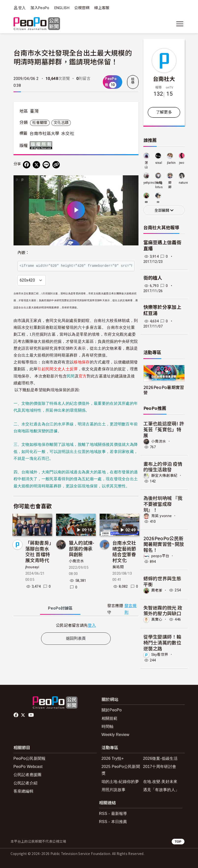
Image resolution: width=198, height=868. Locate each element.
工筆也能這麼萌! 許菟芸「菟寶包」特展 (164, 429)
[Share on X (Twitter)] (36, 165)
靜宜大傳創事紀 (164, 476)
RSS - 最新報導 (113, 814)
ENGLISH (62, 8)
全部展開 (164, 210)
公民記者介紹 (26, 783)
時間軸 (108, 726)
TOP (178, 842)
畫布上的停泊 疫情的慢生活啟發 (163, 467)
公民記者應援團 (28, 775)
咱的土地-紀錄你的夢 (120, 782)
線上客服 (102, 8)
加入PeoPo (40, 8)
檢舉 (133, 81)
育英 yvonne (162, 516)
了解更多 (164, 112)
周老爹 (157, 590)
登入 (22, 8)
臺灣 (34, 111)
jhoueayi (32, 567)
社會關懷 (40, 123)
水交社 (68, 134)
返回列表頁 (76, 638)
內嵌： (23, 253)
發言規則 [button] (130, 609)
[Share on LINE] (46, 165)
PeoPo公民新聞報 (30, 758)
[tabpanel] (76, 625)
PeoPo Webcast (28, 767)
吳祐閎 (118, 567)
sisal (159, 163)
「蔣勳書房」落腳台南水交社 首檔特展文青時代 (38, 551)
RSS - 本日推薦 (113, 822)
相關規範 (110, 718)
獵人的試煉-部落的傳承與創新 (82, 548)
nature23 (185, 183)
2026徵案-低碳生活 (160, 758)
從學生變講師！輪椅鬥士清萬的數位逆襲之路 (162, 642)
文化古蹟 (61, 123)
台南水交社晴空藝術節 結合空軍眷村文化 (124, 551)
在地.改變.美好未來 (160, 782)
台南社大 (164, 78)
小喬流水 (76, 561)
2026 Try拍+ (113, 758)
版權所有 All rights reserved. (42, 145)
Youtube (31, 715)
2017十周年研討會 (160, 767)
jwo (182, 163)
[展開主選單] (180, 24)
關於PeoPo (112, 710)
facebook (16, 715)
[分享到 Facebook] (27, 165)
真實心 (157, 619)
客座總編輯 (24, 791)
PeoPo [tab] (60, 608)
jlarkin (171, 163)
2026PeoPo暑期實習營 (164, 390)
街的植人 (153, 278)
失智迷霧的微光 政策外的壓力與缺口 (163, 610)
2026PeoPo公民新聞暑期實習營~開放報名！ (164, 544)
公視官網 (82, 8)
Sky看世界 (160, 654)
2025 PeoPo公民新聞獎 (121, 770)
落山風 (146, 165)
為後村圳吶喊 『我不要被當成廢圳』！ (163, 504)
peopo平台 (160, 556)
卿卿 (170, 185)
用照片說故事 (114, 790)
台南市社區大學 (44, 134)
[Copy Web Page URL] (56, 165)
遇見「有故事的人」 (161, 790)
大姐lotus (159, 185)
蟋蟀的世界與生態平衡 (162, 581)
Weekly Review (115, 735)
